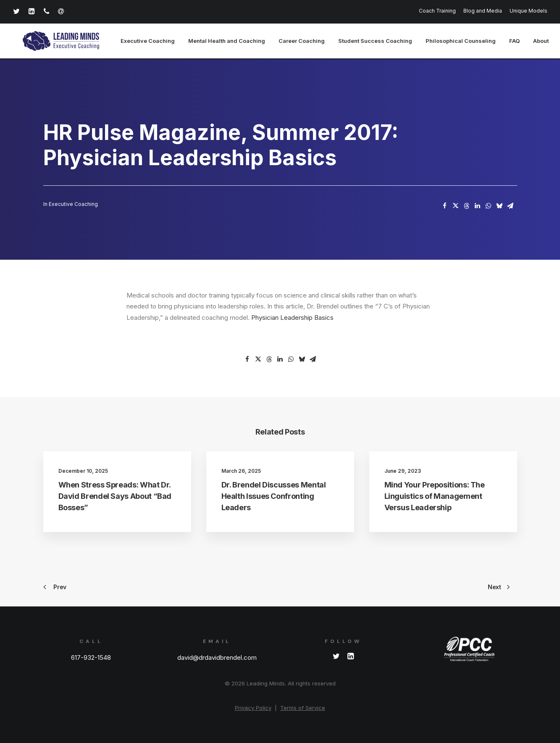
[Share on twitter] (456, 206)
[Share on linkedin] (478, 206)
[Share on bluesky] (500, 206)
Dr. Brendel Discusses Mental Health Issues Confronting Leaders (274, 497)
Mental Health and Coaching (212, 42)
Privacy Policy (253, 708)
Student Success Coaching (361, 42)
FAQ (500, 42)
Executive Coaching (133, 42)
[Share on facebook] (445, 206)
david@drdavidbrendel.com (217, 657)
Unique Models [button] (528, 11)
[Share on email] (510, 206)
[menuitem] (439, 11)
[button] (336, 657)
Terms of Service (303, 708)
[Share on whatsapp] (489, 206)
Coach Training (437, 11)
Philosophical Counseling (446, 42)
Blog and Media (483, 11)
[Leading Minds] (54, 42)
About (527, 42)
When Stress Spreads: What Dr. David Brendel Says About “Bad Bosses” (115, 497)
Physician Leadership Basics (292, 318)
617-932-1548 (91, 657)
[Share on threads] (467, 206)
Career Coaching (287, 42)
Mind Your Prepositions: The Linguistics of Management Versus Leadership (435, 497)
